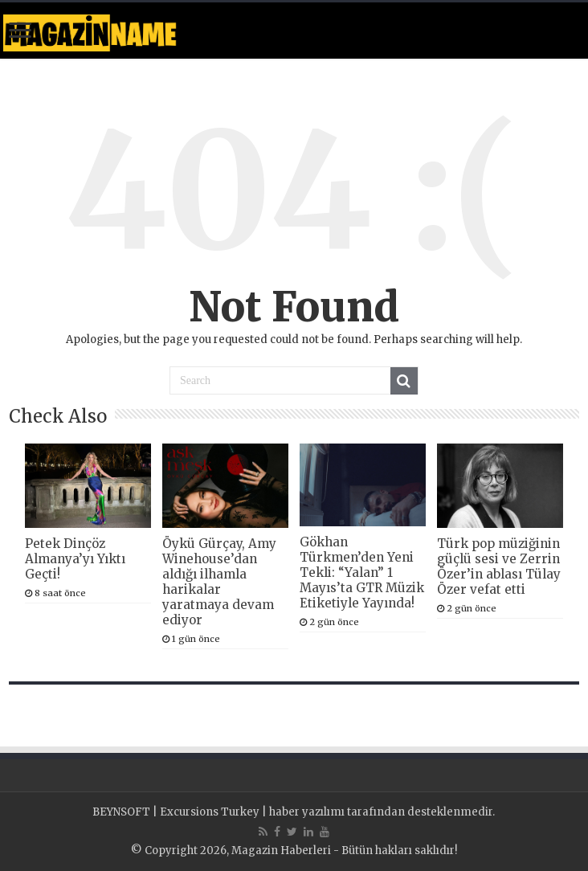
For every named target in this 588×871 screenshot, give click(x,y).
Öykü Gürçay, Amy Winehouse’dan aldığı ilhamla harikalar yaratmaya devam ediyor (219, 582)
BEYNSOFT (121, 812)
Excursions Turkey (210, 812)
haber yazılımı (307, 812)
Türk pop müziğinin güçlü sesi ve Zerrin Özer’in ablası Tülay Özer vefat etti (499, 566)
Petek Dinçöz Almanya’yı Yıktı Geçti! (75, 559)
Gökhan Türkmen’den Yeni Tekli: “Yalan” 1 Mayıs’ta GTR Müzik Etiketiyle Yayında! (362, 572)
